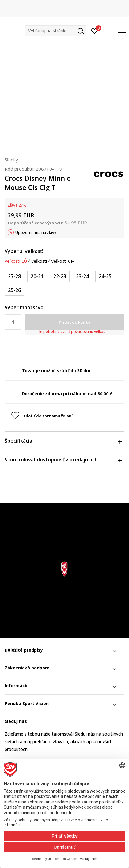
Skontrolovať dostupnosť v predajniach (63, 460)
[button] (55, 31)
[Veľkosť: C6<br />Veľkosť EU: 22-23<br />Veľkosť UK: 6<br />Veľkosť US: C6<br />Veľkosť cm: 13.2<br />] (60, 276)
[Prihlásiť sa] (95, 30)
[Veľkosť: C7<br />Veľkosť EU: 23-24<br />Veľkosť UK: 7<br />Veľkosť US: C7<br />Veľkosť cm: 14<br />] (82, 276)
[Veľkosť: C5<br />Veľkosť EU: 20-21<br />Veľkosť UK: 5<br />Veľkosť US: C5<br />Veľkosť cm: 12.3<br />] (37, 276)
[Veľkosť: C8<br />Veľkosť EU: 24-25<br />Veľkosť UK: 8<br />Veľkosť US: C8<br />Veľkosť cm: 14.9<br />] (105, 276)
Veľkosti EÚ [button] (16, 261)
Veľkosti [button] (39, 261)
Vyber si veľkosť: (24, 251)
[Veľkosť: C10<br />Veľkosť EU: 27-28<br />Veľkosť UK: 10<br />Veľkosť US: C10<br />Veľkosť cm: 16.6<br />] (14, 276)
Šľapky (11, 160)
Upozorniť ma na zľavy (36, 232)
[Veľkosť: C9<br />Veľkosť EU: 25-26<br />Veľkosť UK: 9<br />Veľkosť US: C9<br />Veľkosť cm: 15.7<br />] (14, 290)
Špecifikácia (63, 441)
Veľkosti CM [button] (63, 261)
